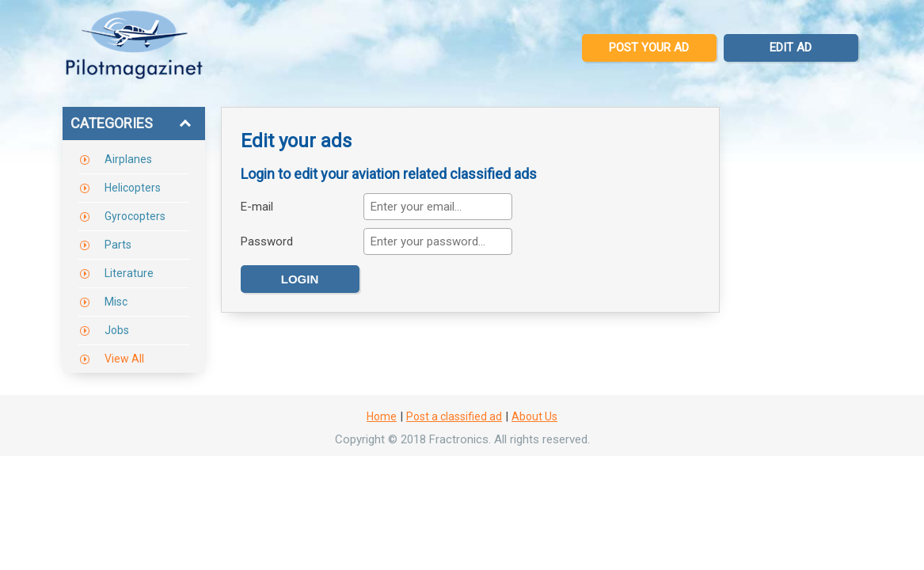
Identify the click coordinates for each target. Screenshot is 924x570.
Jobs (117, 330)
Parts (118, 245)
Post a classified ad (454, 416)
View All (124, 359)
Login (300, 279)
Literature (129, 273)
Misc (116, 302)
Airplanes (128, 159)
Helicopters (133, 188)
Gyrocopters (135, 216)
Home (382, 416)
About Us (534, 416)
